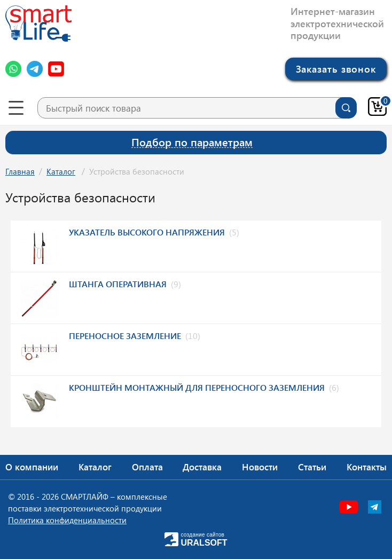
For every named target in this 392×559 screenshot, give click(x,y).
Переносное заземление (125, 336)
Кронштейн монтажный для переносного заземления (197, 387)
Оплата (147, 467)
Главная (20, 171)
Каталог (61, 171)
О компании (32, 467)
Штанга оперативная (118, 284)
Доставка (202, 467)
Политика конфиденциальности (67, 520)
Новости (260, 467)
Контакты (367, 467)
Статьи (312, 467)
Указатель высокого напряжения (147, 232)
